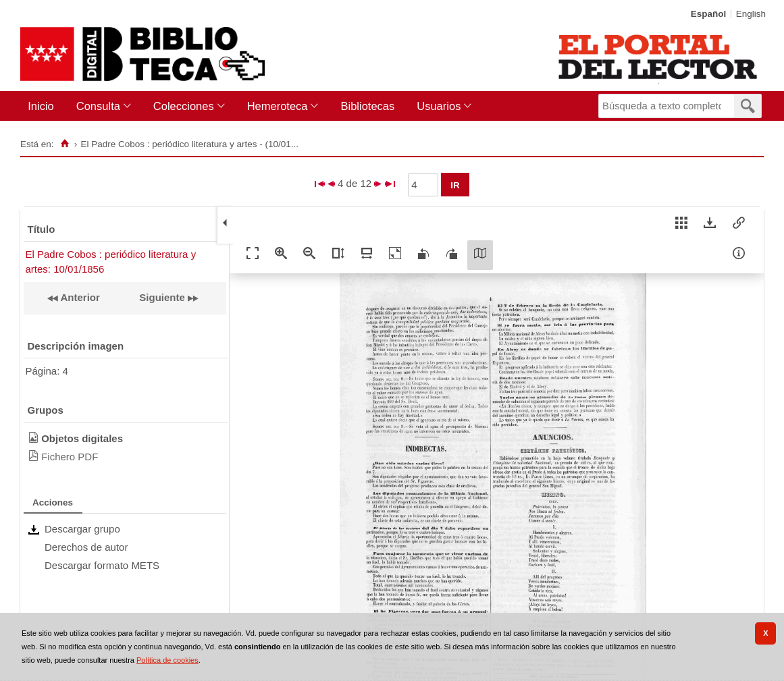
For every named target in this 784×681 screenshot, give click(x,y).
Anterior (79, 297)
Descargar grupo (82, 529)
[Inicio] (64, 144)
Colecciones (184, 106)
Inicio (41, 106)
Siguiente (162, 297)
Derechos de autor (86, 547)
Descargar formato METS (102, 565)
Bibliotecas (367, 106)
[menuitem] (44, 106)
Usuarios (439, 106)
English (751, 14)
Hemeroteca (278, 106)
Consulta (98, 106)
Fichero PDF (70, 457)
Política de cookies (167, 660)
